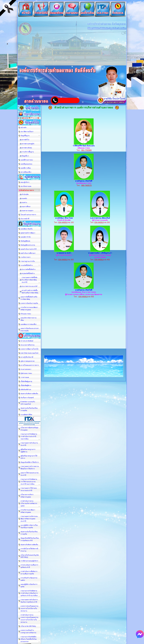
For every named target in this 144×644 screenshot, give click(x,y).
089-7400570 (86, 185)
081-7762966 (86, 150)
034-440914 (63, 222)
